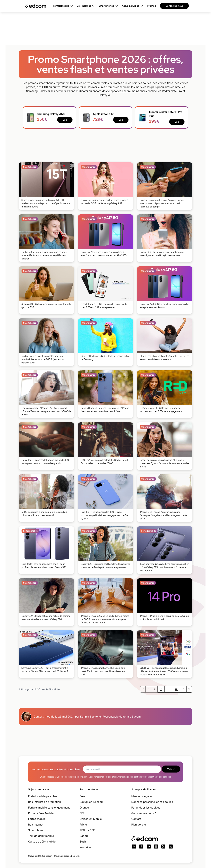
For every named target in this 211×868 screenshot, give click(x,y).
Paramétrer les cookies (146, 808)
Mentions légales (142, 796)
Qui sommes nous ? (144, 813)
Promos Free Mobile (41, 813)
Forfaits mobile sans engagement (49, 808)
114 (177, 689)
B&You (84, 836)
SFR (82, 813)
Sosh (83, 842)
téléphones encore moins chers (127, 91)
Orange (84, 808)
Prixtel (84, 825)
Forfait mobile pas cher (43, 796)
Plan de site (139, 825)
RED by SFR (87, 830)
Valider (171, 769)
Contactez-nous (174, 6)
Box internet (36, 825)
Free (82, 796)
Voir (65, 120)
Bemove (75, 856)
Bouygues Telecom (92, 802)
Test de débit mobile (41, 836)
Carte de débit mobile (42, 842)
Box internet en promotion (44, 802)
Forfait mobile (37, 819)
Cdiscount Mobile (91, 819)
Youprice (85, 847)
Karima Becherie (90, 717)
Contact (136, 819)
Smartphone (36, 830)
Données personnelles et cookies (152, 802)
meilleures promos (104, 87)
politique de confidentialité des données (152, 777)
